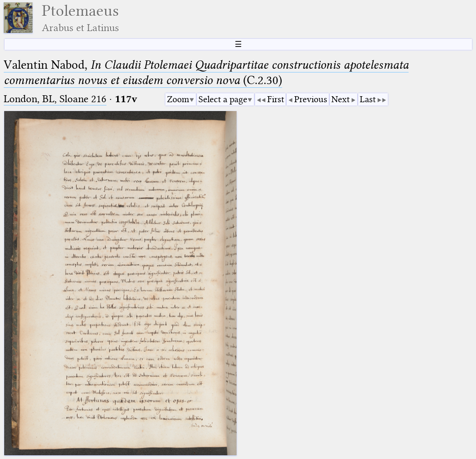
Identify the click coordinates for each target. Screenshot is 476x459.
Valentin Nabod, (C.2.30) (206, 72)
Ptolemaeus (80, 18)
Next (340, 99)
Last (368, 99)
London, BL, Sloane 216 (55, 99)
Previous (311, 99)
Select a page (223, 99)
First (276, 99)
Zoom (178, 99)
